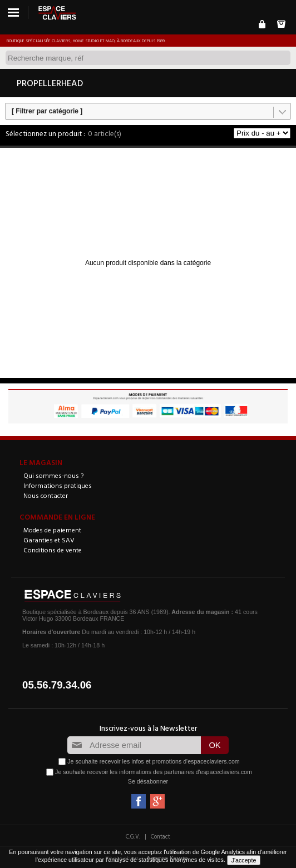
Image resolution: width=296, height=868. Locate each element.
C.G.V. (133, 836)
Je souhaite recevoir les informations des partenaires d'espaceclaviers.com (154, 772)
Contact (161, 836)
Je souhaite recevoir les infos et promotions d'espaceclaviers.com (153, 761)
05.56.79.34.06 (57, 685)
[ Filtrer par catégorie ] (47, 111)
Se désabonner (148, 781)
